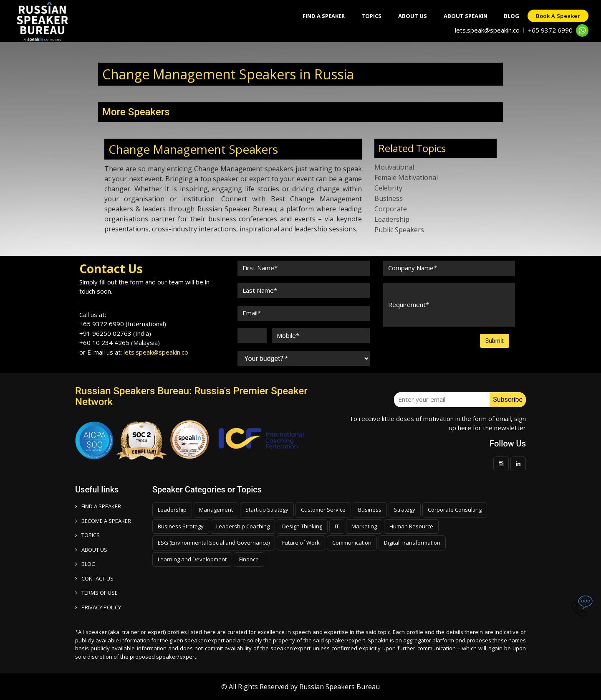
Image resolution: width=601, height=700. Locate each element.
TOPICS (87, 535)
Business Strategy (181, 526)
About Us (412, 16)
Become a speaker (103, 521)
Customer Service (323, 510)
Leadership (392, 219)
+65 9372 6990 (550, 30)
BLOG (85, 564)
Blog (511, 16)
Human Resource (411, 526)
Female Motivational (406, 178)
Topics (371, 16)
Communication (352, 543)
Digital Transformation (412, 543)
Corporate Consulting (455, 510)
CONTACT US (94, 578)
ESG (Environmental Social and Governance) (214, 543)
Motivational (394, 167)
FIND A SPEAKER (98, 506)
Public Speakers (399, 230)
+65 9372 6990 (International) (123, 324)
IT (337, 526)
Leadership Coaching (243, 526)
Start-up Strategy (267, 510)
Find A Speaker (323, 16)
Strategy (405, 510)
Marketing (364, 526)
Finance (249, 559)
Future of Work (301, 543)
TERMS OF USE (96, 593)
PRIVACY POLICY (98, 607)
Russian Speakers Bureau (340, 687)
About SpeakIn (465, 16)
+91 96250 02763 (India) (115, 333)
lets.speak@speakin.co (487, 30)
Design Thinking (302, 526)
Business (389, 198)
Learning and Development (192, 559)
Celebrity (388, 188)
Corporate (391, 209)
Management (216, 510)
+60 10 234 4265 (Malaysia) (120, 342)
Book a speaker (558, 16)
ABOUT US (91, 550)
